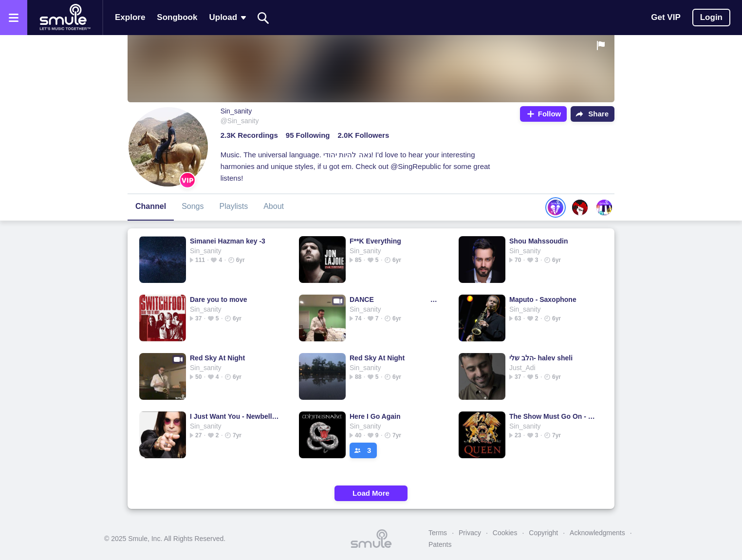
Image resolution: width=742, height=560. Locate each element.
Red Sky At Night (217, 358)
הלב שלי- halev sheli (541, 358)
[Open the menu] (14, 18)
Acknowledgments (597, 533)
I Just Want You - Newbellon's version (234, 416)
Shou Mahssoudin (539, 241)
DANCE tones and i (394, 299)
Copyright (543, 533)
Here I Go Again (375, 416)
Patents (440, 544)
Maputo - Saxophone (543, 299)
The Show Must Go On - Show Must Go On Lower (554, 416)
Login (711, 17)
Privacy (470, 533)
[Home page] (65, 18)
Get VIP (666, 17)
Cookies (505, 533)
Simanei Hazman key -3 (228, 241)
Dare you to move (218, 299)
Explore (130, 17)
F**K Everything (375, 241)
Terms (438, 533)
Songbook (177, 17)
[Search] (263, 18)
